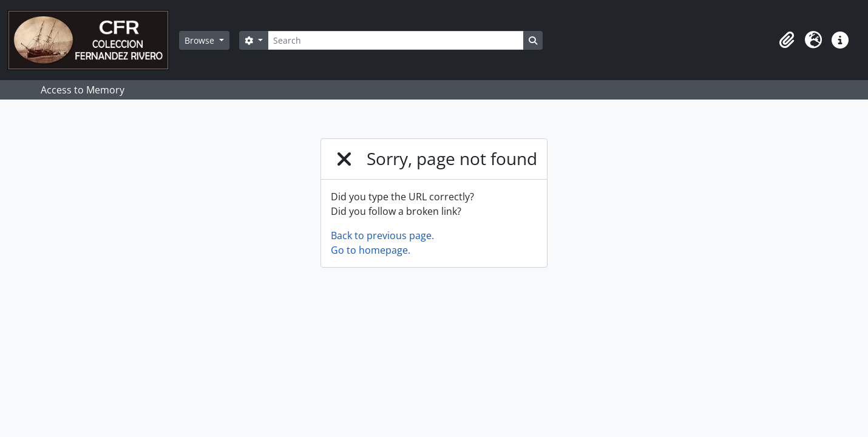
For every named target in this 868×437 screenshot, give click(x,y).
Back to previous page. (382, 235)
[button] (787, 40)
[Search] (396, 40)
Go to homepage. (371, 250)
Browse (201, 40)
